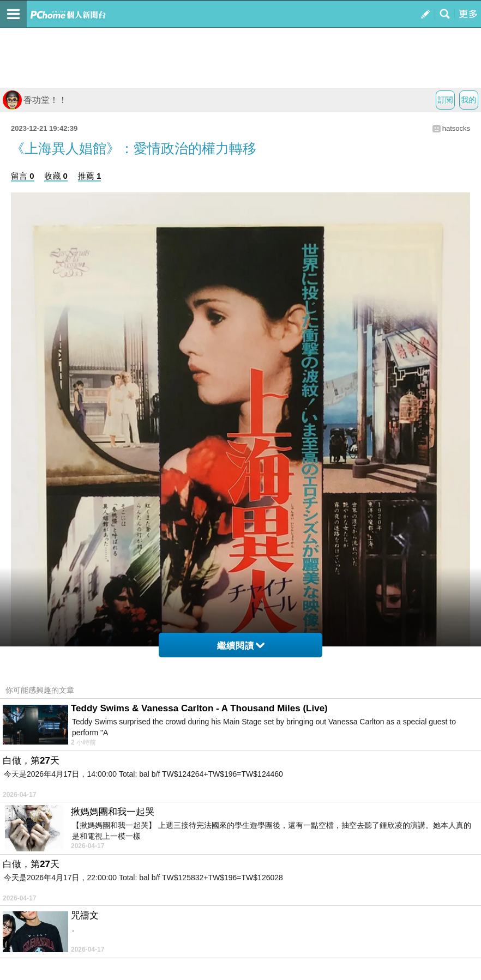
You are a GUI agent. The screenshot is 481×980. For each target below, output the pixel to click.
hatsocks (456, 128)
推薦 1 (90, 176)
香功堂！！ (35, 100)
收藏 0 (56, 176)
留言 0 (23, 176)
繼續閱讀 (241, 646)
